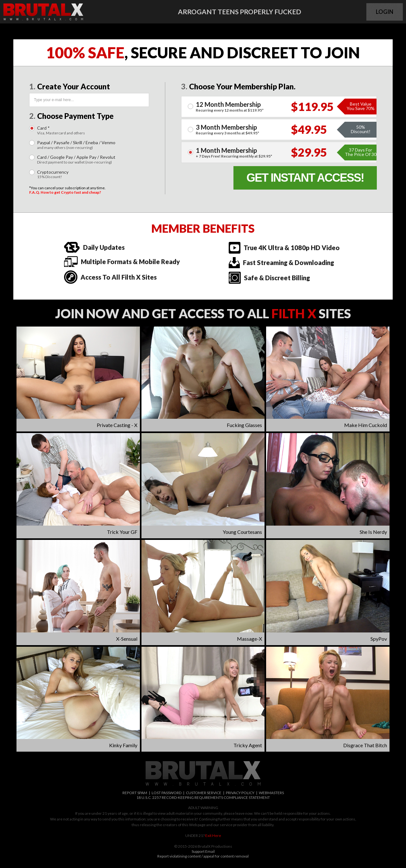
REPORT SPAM (135, 793)
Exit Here (213, 836)
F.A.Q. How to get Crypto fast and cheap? (65, 192)
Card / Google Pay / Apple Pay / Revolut (76, 160)
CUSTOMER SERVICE (204, 793)
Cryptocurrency (53, 175)
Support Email (203, 851)
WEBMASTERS (271, 793)
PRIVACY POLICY (240, 793)
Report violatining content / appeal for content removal (203, 856)
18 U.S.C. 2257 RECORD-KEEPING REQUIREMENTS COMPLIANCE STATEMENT (203, 797)
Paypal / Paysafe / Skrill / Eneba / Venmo (76, 145)
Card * (61, 130)
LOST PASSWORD (167, 793)
